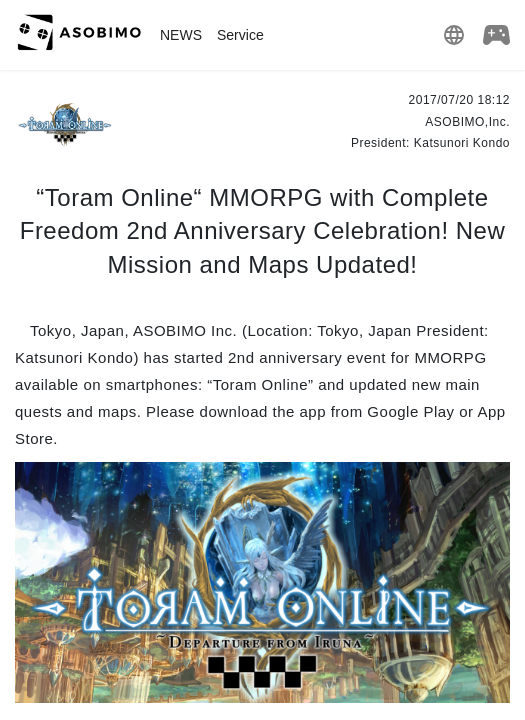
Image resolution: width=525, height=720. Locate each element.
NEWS (181, 35)
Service (240, 35)
